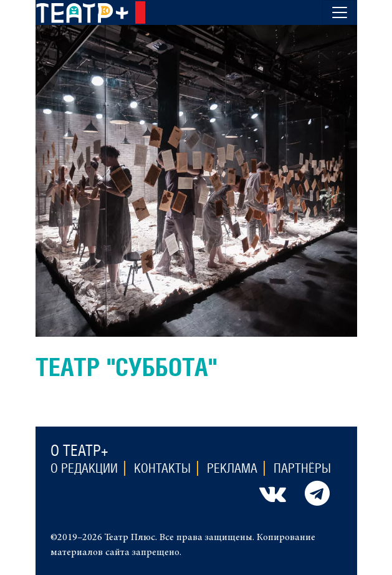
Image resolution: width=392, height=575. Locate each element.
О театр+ (79, 450)
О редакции (84, 468)
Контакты (162, 468)
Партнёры (302, 468)
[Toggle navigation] (340, 12)
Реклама (232, 468)
